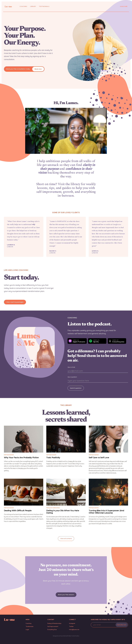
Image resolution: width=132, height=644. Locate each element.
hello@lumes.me (74, 630)
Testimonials (30, 626)
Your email (71, 367)
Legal (27, 630)
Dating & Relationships (54, 623)
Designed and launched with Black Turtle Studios (66, 636)
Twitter (71, 626)
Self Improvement (53, 626)
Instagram (72, 623)
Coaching (28, 623)
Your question (72, 377)
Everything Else (52, 630)
